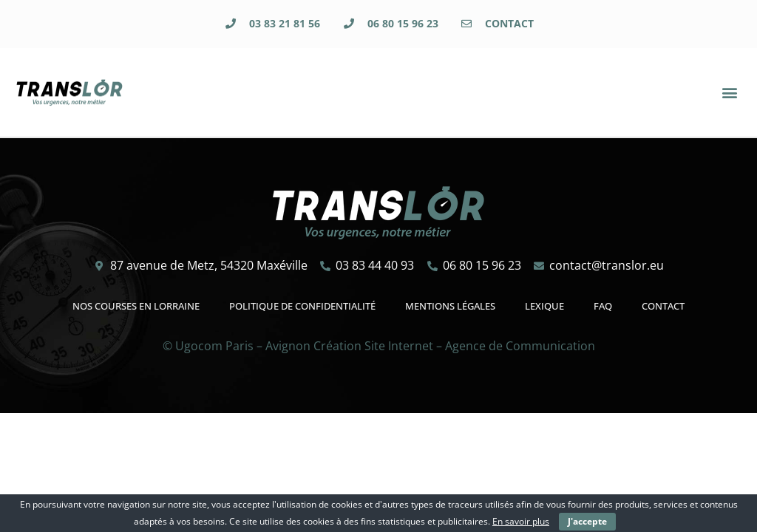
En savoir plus (521, 521)
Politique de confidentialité (302, 306)
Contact (663, 306)
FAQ (603, 306)
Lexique (544, 306)
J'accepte (587, 521)
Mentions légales (450, 306)
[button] (730, 93)
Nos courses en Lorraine (136, 306)
